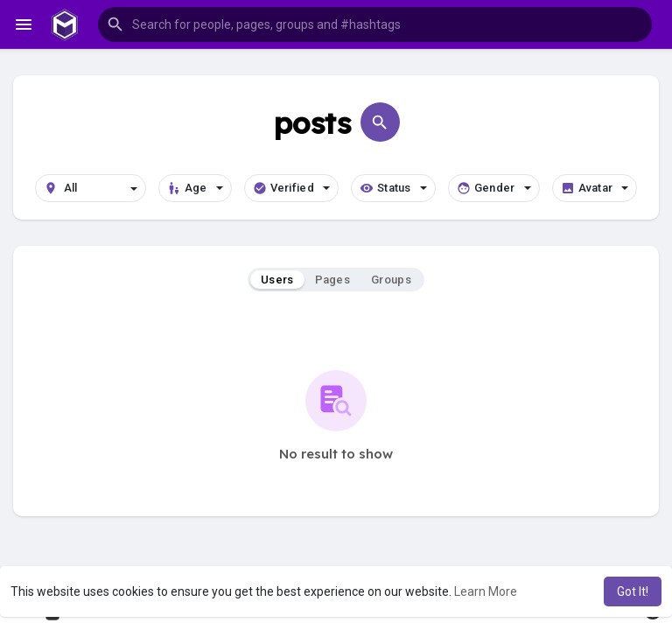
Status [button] (393, 188)
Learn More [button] (486, 591)
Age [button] (195, 188)
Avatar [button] (595, 188)
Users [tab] (277, 280)
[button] (375, 24)
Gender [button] (494, 188)
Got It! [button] (633, 591)
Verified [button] (291, 188)
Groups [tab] (391, 280)
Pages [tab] (333, 280)
